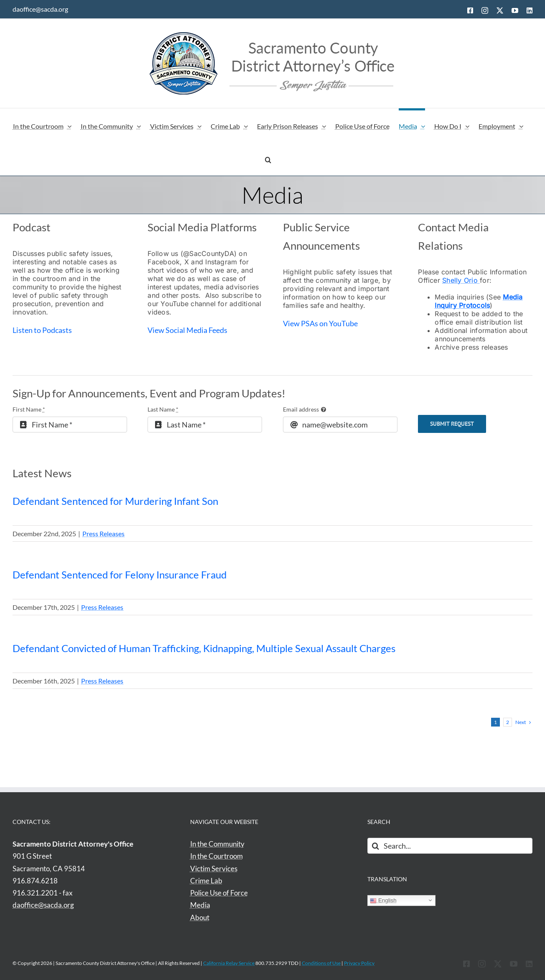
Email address (301, 409)
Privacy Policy (359, 963)
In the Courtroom (216, 856)
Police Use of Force (219, 893)
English (383, 901)
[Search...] (450, 846)
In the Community (217, 844)
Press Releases (103, 533)
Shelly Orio (461, 280)
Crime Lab (206, 881)
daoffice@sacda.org (40, 9)
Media (200, 905)
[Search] (375, 846)
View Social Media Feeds (188, 330)
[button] (268, 159)
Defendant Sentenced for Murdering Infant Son (115, 501)
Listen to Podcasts (43, 330)
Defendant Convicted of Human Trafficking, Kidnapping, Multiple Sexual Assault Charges (204, 648)
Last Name (163, 409)
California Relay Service (229, 963)
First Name (29, 409)
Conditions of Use (321, 963)
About (200, 917)
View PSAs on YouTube (321, 323)
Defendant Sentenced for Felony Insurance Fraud (120, 574)
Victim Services (214, 869)
